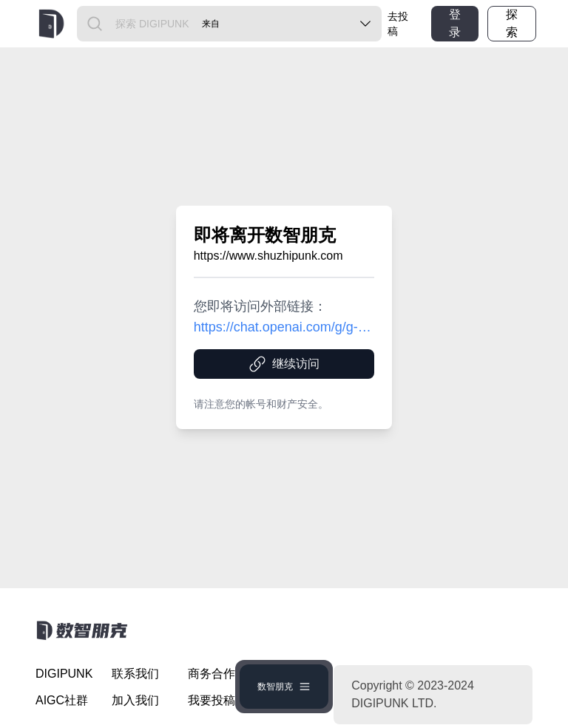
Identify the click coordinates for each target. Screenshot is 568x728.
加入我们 (135, 700)
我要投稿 (212, 700)
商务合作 (212, 674)
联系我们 (135, 674)
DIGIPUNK (64, 674)
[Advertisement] (79, 285)
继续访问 (284, 364)
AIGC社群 (62, 700)
